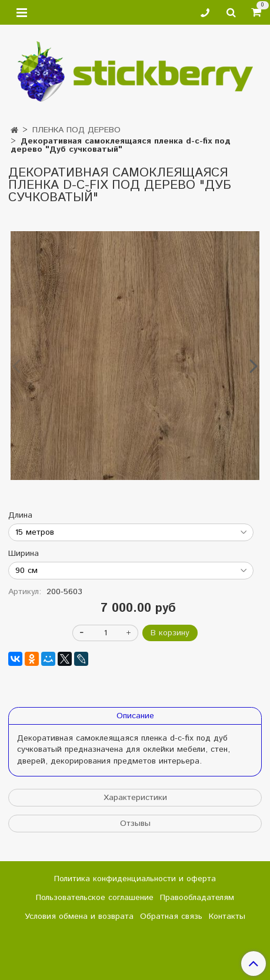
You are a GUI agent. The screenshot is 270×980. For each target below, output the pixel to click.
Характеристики (135, 798)
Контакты (227, 916)
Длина (20, 515)
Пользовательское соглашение (95, 898)
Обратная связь (171, 916)
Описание (135, 716)
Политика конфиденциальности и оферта (135, 879)
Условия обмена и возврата (79, 916)
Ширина (24, 554)
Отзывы (135, 824)
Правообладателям (197, 898)
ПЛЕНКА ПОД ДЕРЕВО (76, 130)
